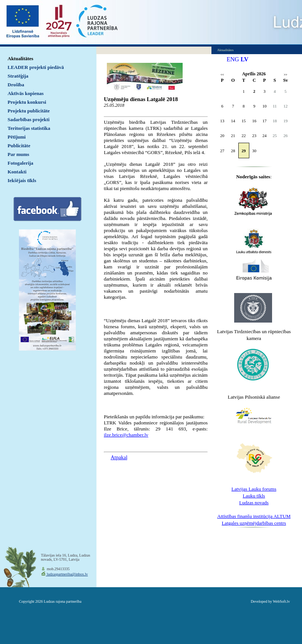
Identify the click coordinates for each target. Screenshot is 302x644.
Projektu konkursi (27, 102)
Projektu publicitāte (29, 111)
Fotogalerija (20, 163)
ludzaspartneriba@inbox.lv (67, 574)
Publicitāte (19, 146)
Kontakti (17, 172)
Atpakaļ (119, 458)
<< (222, 75)
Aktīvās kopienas (26, 93)
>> (286, 75)
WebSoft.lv (281, 601)
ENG (233, 59)
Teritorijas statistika (29, 128)
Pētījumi (17, 137)
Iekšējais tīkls (22, 180)
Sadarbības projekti (29, 119)
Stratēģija (18, 76)
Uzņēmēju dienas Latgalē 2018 (141, 99)
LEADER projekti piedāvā (36, 67)
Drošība (16, 85)
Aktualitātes (20, 58)
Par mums (18, 154)
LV (245, 59)
